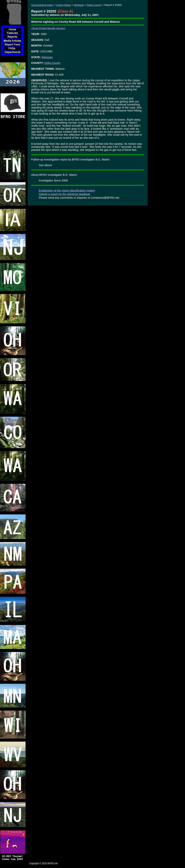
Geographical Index (42, 5)
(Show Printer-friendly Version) (48, 28)
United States (64, 5)
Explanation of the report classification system (67, 190)
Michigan (79, 5)
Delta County (94, 5)
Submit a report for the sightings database (65, 194)
